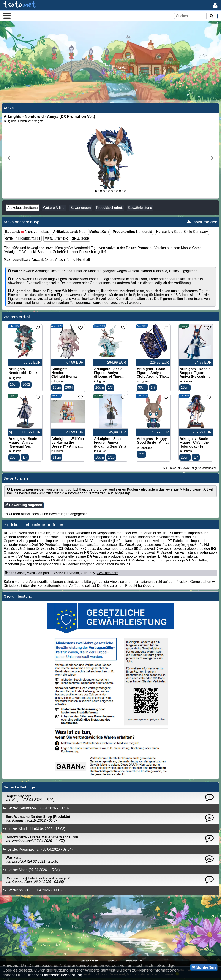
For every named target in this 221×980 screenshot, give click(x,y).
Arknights (37, 123)
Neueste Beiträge (20, 789)
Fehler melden (202, 224)
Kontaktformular (50, 588)
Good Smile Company (191, 233)
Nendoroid (144, 233)
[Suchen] (212, 16)
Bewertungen (81, 209)
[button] (7, 16)
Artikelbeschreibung (23, 209)
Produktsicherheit (109, 209)
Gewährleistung (140, 209)
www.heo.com (107, 575)
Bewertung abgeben (24, 507)
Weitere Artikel (54, 209)
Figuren (11, 123)
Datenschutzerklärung (62, 975)
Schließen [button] (204, 967)
